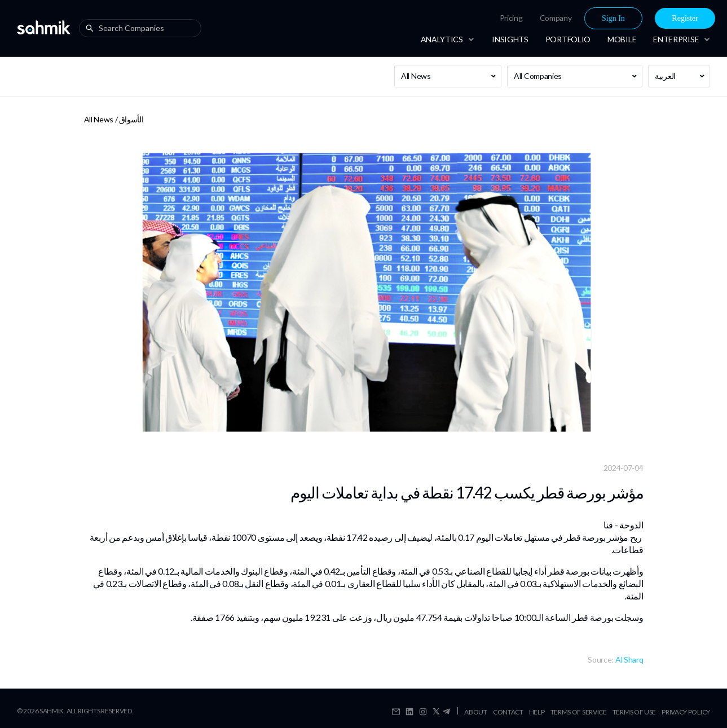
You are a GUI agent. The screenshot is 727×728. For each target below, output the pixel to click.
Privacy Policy (686, 712)
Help (537, 712)
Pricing (511, 18)
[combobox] (143, 28)
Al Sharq (629, 659)
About (476, 712)
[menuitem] (511, 18)
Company (556, 18)
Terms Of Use (634, 712)
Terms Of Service (579, 712)
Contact (508, 712)
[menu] (570, 18)
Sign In (613, 18)
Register (685, 18)
